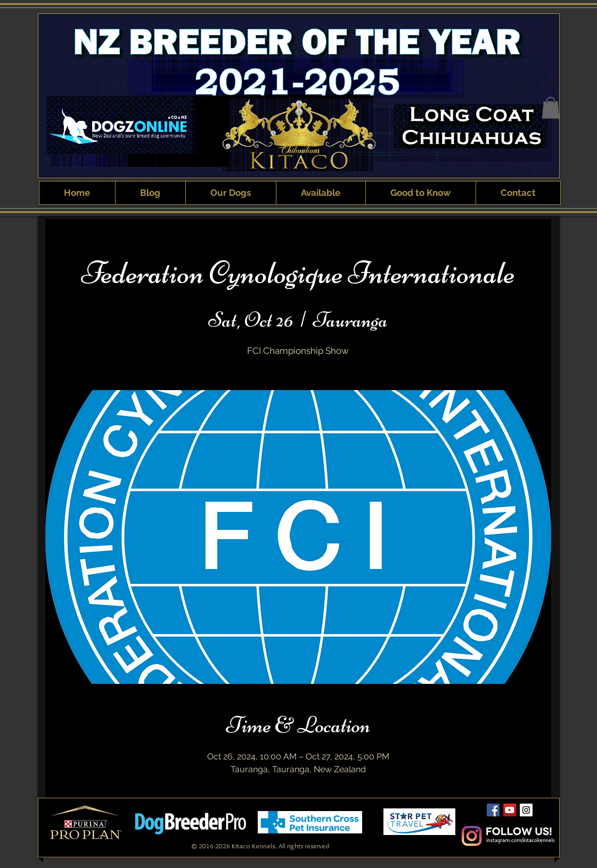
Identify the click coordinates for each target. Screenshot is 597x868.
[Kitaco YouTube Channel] (510, 810)
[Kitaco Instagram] (526, 810)
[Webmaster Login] (420, 838)
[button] (551, 108)
